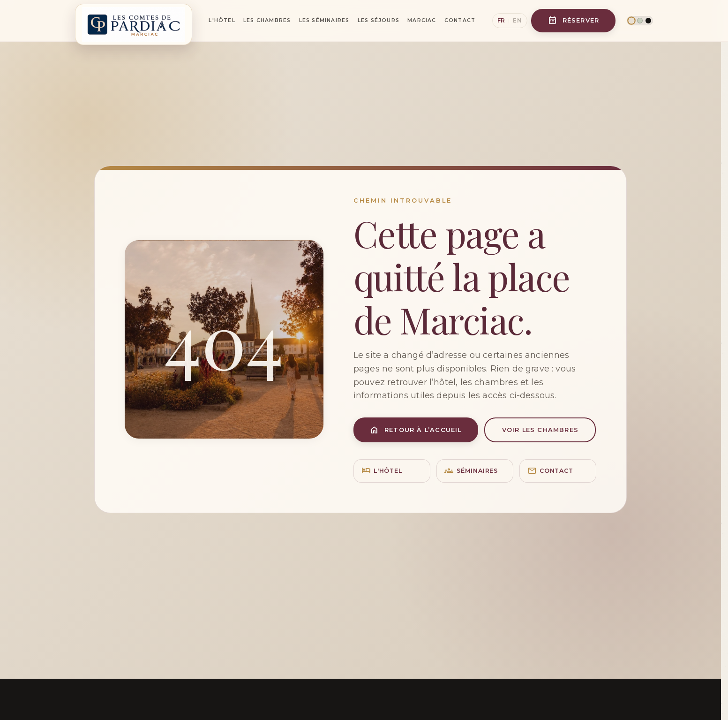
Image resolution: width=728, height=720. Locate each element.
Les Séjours (379, 20)
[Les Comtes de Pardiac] (134, 21)
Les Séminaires (324, 20)
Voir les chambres (540, 430)
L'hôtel (382, 471)
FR (501, 20)
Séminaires (471, 471)
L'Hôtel (222, 20)
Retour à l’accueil (416, 430)
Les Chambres (267, 20)
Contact (460, 20)
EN (517, 20)
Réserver (574, 20)
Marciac (422, 20)
